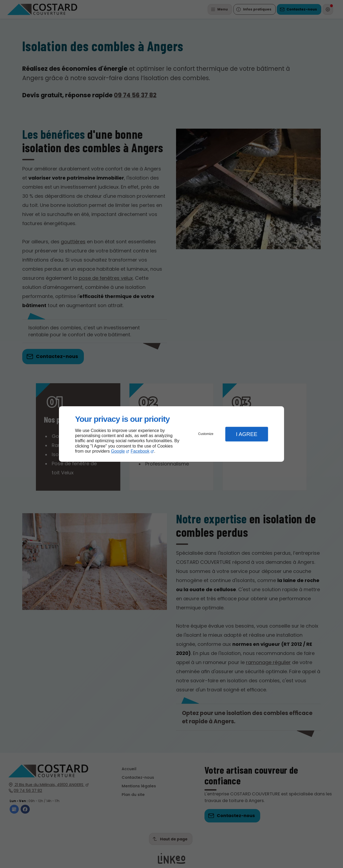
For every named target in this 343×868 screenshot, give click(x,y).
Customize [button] (206, 434)
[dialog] (171, 434)
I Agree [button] (247, 434)
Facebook (140, 451)
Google (118, 451)
